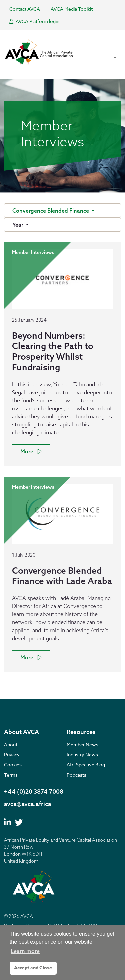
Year (18, 225)
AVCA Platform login (34, 21)
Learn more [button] (25, 951)
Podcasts (76, 775)
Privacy (12, 755)
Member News (82, 745)
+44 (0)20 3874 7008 (34, 791)
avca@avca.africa (28, 804)
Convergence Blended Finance (51, 211)
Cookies (13, 765)
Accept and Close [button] (33, 968)
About (11, 745)
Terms (11, 775)
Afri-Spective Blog (86, 765)
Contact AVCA (25, 9)
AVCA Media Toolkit (72, 9)
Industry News (82, 755)
